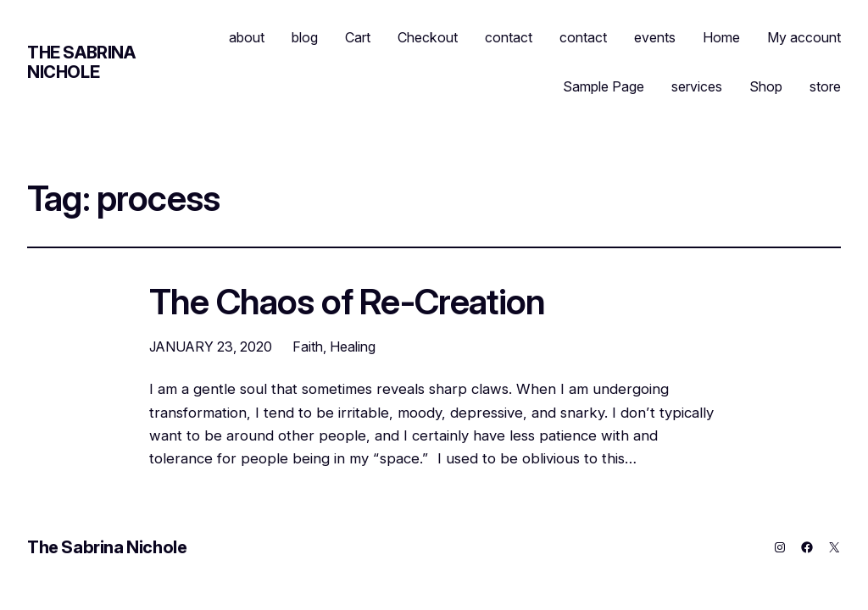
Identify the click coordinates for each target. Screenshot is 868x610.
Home (721, 37)
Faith (308, 347)
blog (305, 37)
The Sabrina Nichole (81, 62)
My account (804, 37)
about (247, 37)
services (697, 86)
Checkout (428, 37)
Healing (353, 347)
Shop (766, 86)
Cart (358, 37)
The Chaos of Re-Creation (347, 302)
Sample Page (604, 86)
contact (509, 37)
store (825, 86)
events (655, 37)
